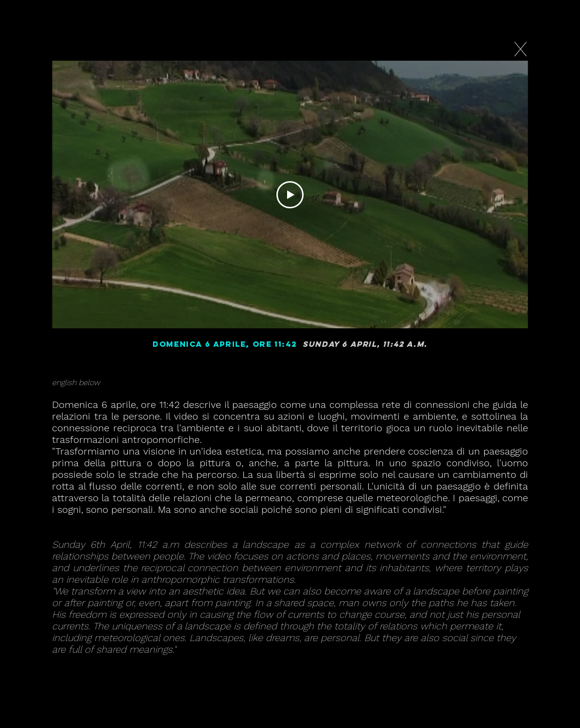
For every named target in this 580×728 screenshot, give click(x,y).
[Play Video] (290, 195)
